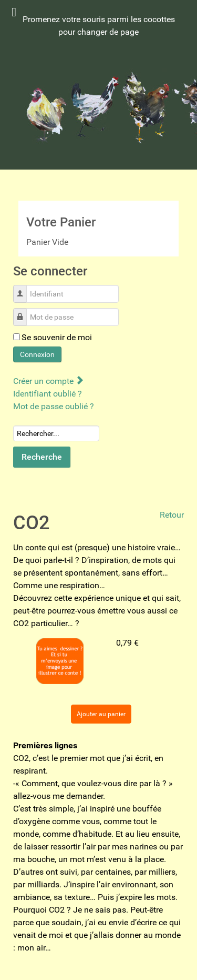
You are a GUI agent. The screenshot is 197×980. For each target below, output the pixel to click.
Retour (172, 515)
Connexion (37, 354)
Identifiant (24, 288)
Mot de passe (24, 311)
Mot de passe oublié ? (54, 406)
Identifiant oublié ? (48, 394)
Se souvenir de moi (57, 337)
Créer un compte (48, 381)
